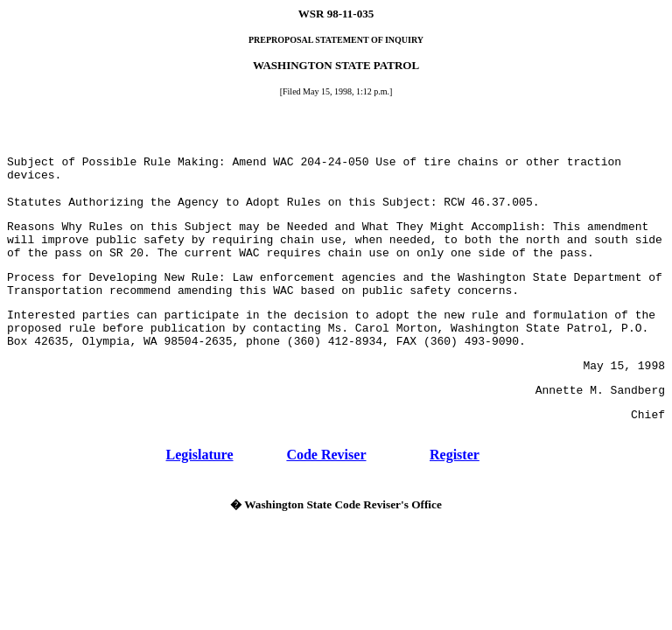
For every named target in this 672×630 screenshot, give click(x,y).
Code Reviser (326, 455)
